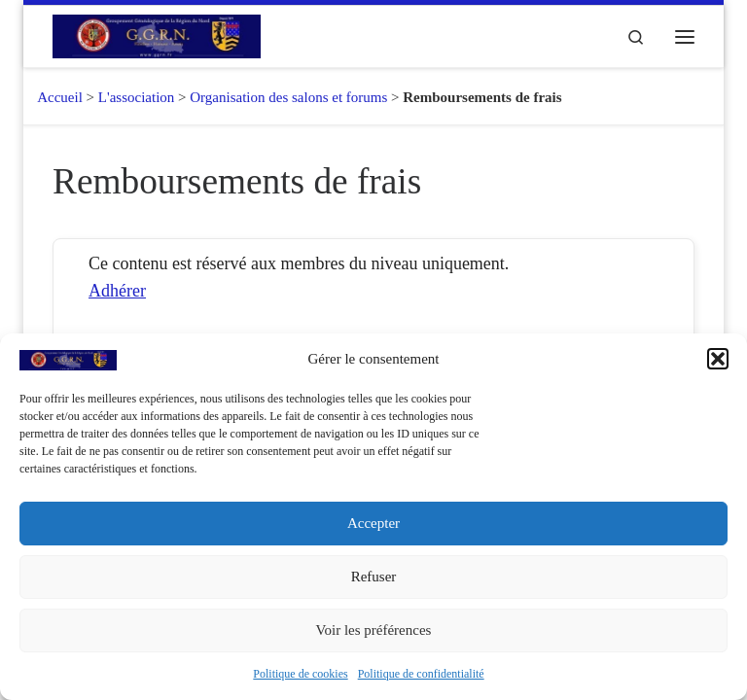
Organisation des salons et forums (288, 97)
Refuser (374, 577)
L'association (137, 97)
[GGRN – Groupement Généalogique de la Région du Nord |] (157, 35)
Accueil (53, 97)
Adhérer (117, 291)
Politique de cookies (300, 674)
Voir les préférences (374, 630)
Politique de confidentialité (421, 674)
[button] (718, 359)
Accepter (373, 523)
